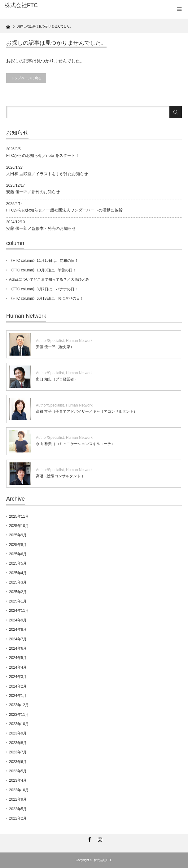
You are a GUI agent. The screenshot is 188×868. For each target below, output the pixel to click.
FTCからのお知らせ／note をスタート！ (43, 155)
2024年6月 (18, 648)
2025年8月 (18, 545)
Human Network (79, 341)
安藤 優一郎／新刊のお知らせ (33, 192)
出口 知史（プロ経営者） (57, 379)
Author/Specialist (50, 341)
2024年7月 (18, 639)
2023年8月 (18, 743)
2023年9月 (18, 733)
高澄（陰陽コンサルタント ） (61, 476)
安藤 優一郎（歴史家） (55, 347)
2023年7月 (18, 752)
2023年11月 (19, 715)
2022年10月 (19, 790)
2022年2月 (18, 818)
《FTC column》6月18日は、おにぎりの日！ (46, 298)
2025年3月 (18, 582)
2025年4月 (18, 573)
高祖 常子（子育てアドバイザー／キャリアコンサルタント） (87, 411)
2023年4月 (18, 780)
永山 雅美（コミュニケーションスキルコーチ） (75, 444)
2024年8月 (18, 629)
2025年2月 (18, 592)
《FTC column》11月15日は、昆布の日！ (44, 261)
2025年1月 (18, 601)
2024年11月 (19, 611)
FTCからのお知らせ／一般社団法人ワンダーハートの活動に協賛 (64, 210)
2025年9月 (18, 535)
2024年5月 (18, 658)
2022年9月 (18, 799)
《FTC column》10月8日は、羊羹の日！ (43, 270)
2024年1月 (18, 696)
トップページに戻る (26, 78)
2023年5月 (18, 771)
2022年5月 (18, 809)
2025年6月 (18, 554)
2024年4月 (18, 667)
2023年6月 (18, 762)
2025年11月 (19, 516)
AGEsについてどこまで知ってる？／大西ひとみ (49, 279)
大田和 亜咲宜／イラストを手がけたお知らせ (47, 174)
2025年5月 (18, 563)
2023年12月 (19, 705)
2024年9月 (18, 620)
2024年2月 (18, 686)
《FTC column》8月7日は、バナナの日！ (44, 289)
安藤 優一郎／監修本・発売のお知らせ (41, 228)
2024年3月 (18, 677)
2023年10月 (19, 724)
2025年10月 (19, 526)
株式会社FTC (103, 860)
